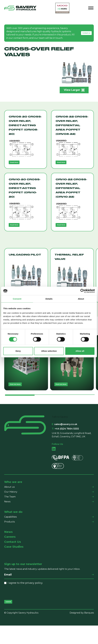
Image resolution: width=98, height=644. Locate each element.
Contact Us (13, 558)
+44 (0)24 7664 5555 (65, 445)
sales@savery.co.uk (65, 440)
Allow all (80, 351)
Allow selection (49, 351)
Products (9, 538)
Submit (11, 619)
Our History (11, 508)
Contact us (83, 35)
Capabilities (10, 533)
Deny (18, 351)
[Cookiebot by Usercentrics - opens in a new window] (82, 291)
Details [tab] (49, 299)
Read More (17, 167)
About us (9, 503)
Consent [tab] (17, 299)
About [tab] (81, 299)
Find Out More (19, 399)
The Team (10, 513)
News (7, 518)
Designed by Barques (82, 631)
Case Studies (14, 563)
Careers (10, 553)
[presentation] (26, 608)
